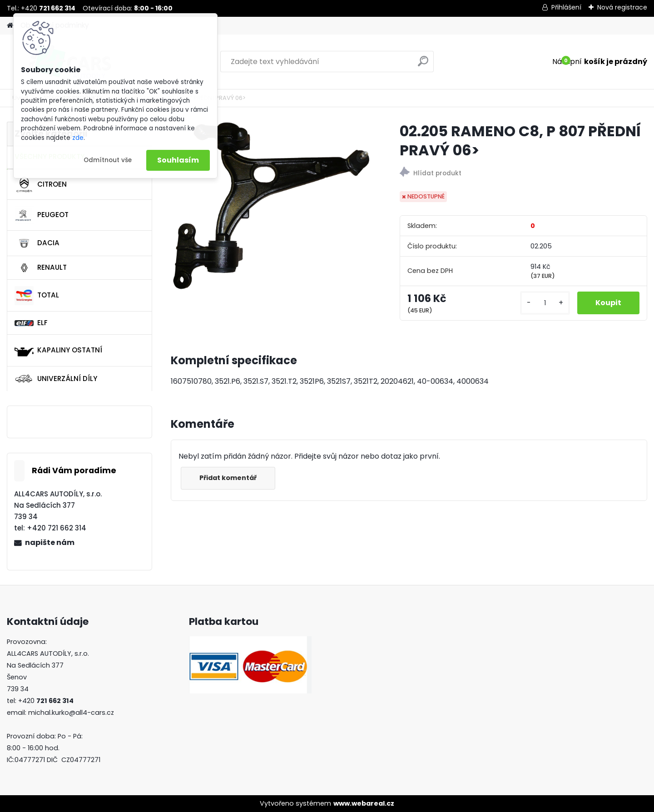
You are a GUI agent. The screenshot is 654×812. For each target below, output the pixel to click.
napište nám (50, 542)
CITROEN (41, 184)
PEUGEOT (42, 215)
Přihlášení (566, 7)
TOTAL (37, 296)
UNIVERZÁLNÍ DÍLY (56, 379)
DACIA (37, 243)
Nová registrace (622, 7)
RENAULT (41, 268)
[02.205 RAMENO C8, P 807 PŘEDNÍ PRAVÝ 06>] (271, 206)
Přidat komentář (228, 478)
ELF (31, 323)
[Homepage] (10, 26)
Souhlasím (178, 160)
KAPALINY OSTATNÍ (58, 351)
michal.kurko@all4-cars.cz (71, 713)
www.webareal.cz (364, 803)
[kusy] (545, 303)
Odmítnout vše (108, 160)
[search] (423, 65)
